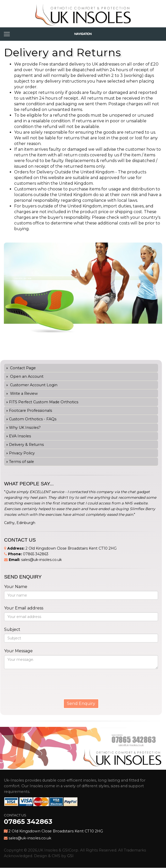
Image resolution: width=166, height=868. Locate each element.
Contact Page (22, 368)
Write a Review (23, 393)
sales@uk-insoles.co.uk (41, 560)
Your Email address (24, 608)
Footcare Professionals (30, 411)
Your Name (16, 587)
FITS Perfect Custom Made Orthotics (44, 402)
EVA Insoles (20, 436)
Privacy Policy (22, 453)
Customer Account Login (33, 385)
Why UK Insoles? (25, 428)
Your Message (18, 651)
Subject (12, 629)
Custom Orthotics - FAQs (33, 419)
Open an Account (26, 376)
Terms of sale (21, 462)
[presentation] (36, 681)
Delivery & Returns (26, 445)
